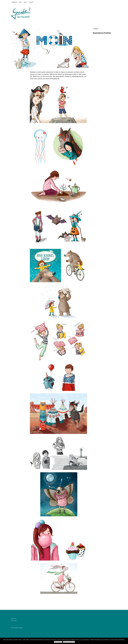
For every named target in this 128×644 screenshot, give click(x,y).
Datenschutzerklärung (69, 642)
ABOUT (25, 2)
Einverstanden (58, 642)
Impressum (13, 619)
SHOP (20, 2)
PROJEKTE (14, 2)
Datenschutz (14, 621)
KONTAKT (31, 2)
